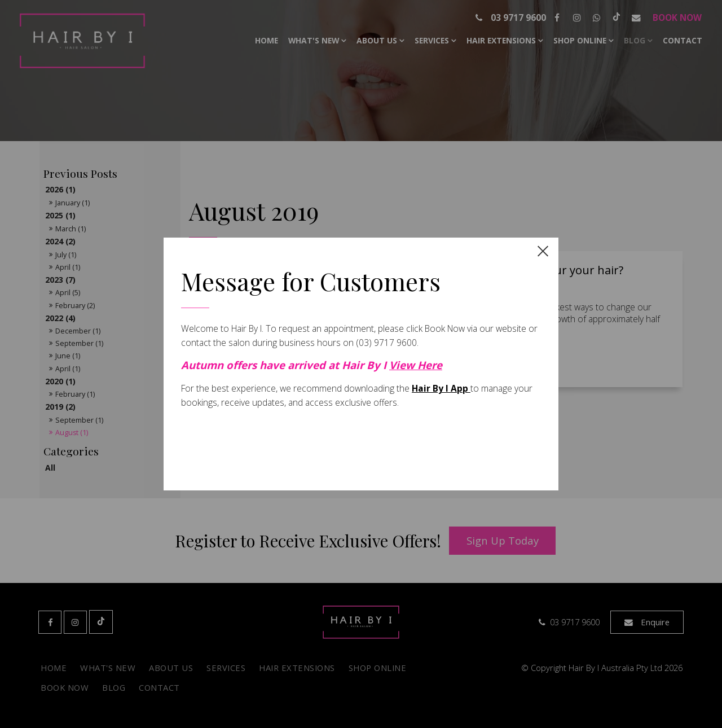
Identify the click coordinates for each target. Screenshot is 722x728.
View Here (416, 365)
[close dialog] (543, 250)
